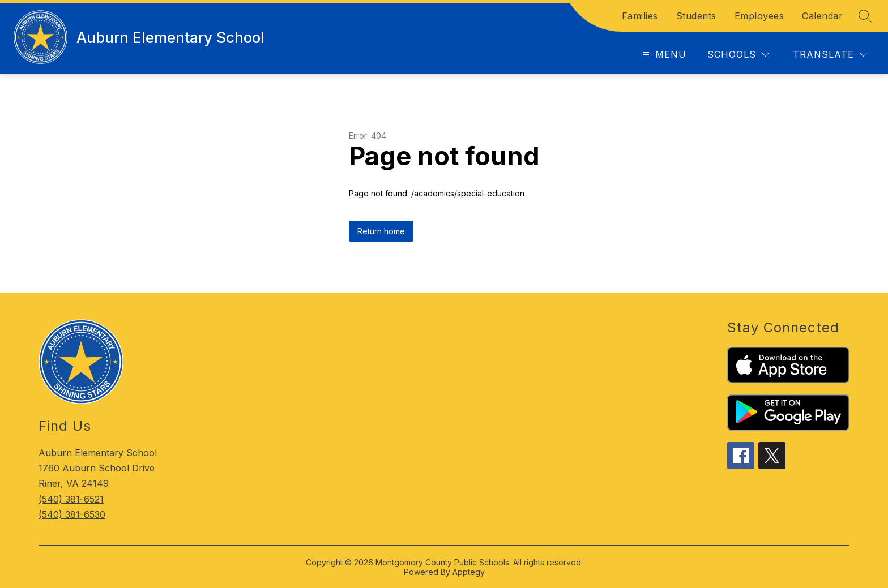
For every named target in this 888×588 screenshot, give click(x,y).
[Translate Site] (830, 55)
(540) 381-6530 (72, 514)
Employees (759, 16)
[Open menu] (663, 55)
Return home (381, 231)
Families (640, 16)
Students (696, 16)
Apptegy (469, 572)
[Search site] (865, 16)
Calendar (822, 16)
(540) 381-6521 (71, 499)
